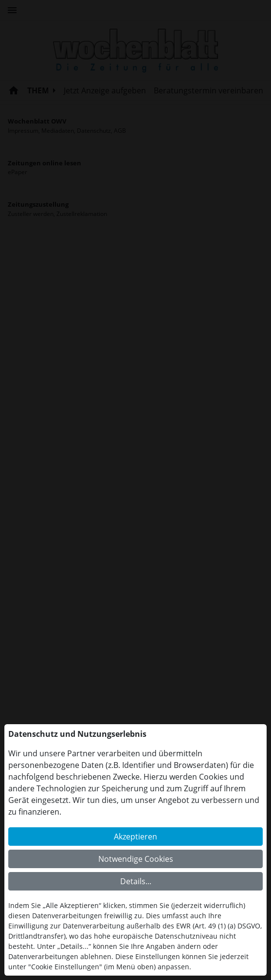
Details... (136, 881)
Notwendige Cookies (136, 859)
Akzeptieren (135, 837)
